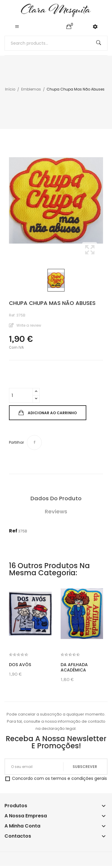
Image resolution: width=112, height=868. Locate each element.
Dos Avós (20, 665)
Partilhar (34, 442)
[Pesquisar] (56, 43)
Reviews (56, 511)
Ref (13, 531)
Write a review (28, 325)
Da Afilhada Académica (74, 667)
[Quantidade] (21, 395)
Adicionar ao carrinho (52, 413)
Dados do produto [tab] (56, 498)
